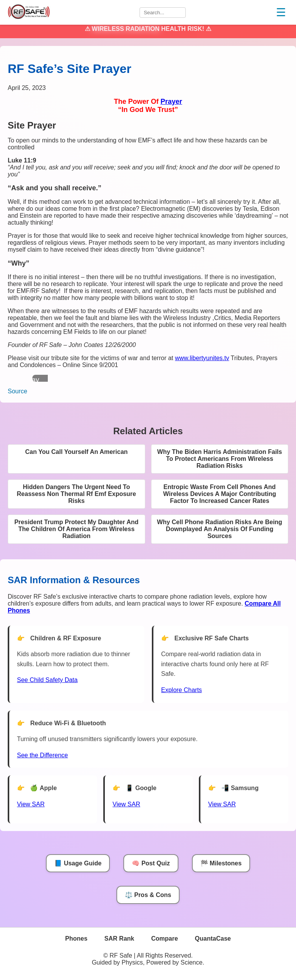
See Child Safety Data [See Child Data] (47, 680)
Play (32, 380)
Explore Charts (182, 690)
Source (18, 391)
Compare (164, 939)
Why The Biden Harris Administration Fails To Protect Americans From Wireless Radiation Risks (220, 459)
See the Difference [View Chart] (42, 755)
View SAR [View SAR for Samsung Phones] (222, 804)
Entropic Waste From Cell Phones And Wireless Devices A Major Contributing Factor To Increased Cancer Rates (219, 494)
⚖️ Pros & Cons (148, 895)
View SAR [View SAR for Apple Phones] (31, 804)
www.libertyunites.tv (202, 358)
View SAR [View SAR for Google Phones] (126, 804)
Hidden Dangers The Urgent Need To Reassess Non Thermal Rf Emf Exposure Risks (77, 494)
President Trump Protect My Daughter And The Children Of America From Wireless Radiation (76, 529)
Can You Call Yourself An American (76, 452)
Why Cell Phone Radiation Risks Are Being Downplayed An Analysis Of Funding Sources (219, 529)
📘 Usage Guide (78, 863)
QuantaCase (213, 939)
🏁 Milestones (221, 863)
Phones (76, 939)
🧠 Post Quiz (151, 863)
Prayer (171, 102)
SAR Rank (119, 939)
